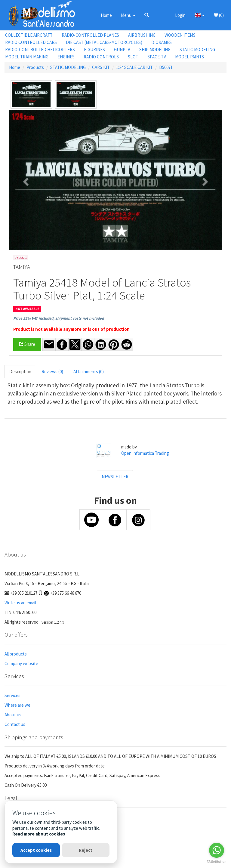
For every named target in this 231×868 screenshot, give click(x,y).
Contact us (15, 724)
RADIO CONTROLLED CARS (31, 42)
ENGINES (66, 57)
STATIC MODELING (197, 50)
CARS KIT (101, 67)
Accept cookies (36, 850)
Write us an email (20, 603)
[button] (147, 15)
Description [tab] (20, 372)
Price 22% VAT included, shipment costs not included (59, 318)
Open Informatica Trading (145, 453)
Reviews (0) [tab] (52, 372)
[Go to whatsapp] (217, 850)
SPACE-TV (157, 57)
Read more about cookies (39, 834)
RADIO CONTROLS (101, 57)
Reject (86, 850)
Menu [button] (128, 15)
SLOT (133, 57)
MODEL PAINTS (189, 57)
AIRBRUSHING (142, 35)
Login (180, 15)
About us (13, 715)
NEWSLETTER (115, 477)
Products (35, 67)
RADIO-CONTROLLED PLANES (90, 35)
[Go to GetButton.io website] (217, 862)
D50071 (166, 67)
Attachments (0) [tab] (89, 372)
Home (106, 15)
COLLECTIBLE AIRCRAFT (29, 35)
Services (12, 695)
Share (27, 344)
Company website (21, 663)
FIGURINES (94, 50)
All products (16, 654)
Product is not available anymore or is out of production (71, 329)
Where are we (17, 705)
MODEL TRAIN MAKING (27, 57)
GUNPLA (122, 50)
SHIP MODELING (155, 50)
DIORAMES (162, 42)
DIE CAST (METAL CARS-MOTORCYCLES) (104, 42)
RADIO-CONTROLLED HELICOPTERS (40, 50)
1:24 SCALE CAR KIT (134, 67)
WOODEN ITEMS (180, 35)
